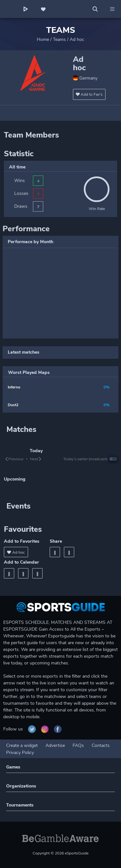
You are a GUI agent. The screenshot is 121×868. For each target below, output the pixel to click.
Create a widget (22, 745)
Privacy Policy (20, 753)
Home (43, 39)
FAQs (78, 745)
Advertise (55, 745)
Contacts (101, 745)
